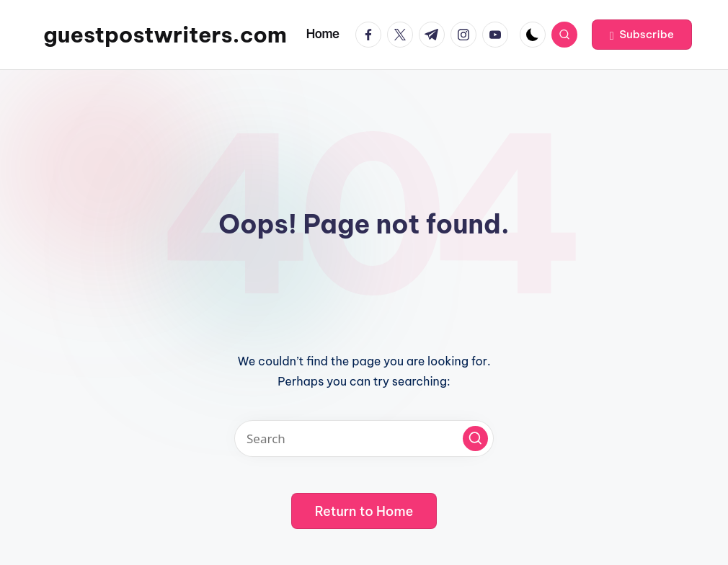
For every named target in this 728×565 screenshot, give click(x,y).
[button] (642, 35)
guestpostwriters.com (165, 35)
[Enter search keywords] (364, 439)
